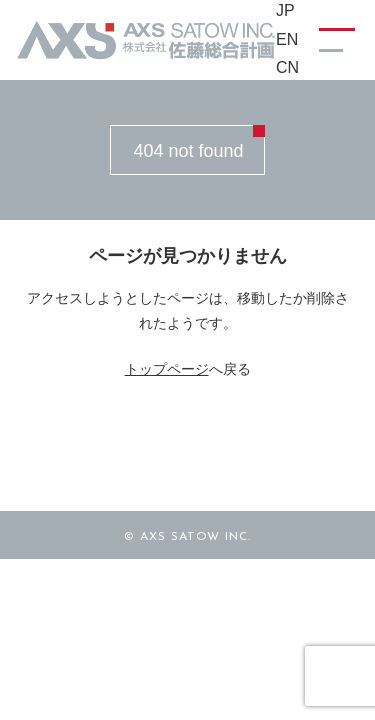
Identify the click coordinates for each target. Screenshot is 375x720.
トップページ (167, 369)
